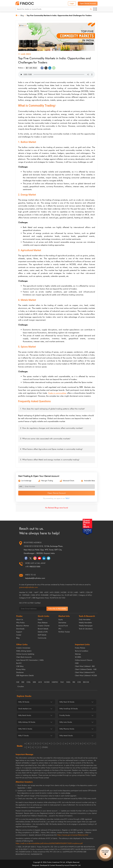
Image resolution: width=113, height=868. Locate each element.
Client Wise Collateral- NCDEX (86, 676)
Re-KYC (19, 663)
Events (40, 620)
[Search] (91, 9)
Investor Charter (44, 626)
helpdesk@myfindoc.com (35, 578)
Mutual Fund (63, 626)
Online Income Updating (25, 654)
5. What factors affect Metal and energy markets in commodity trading (50, 460)
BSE (23, 682)
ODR (77, 663)
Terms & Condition (82, 651)
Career (19, 635)
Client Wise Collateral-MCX (85, 672)
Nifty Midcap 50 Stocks (27, 722)
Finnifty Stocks (65, 715)
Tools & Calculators (86, 629)
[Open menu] (95, 9)
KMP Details (42, 635)
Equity (61, 620)
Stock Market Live (25, 709)
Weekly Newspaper (86, 626)
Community (42, 638)
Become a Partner (23, 626)
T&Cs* (68, 498)
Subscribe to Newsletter (57, 609)
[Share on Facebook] (42, 68)
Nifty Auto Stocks (66, 722)
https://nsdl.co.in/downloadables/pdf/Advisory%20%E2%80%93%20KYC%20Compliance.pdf (49, 843)
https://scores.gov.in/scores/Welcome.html (73, 835)
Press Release (43, 623)
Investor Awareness (23, 648)
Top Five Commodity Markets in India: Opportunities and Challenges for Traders (59, 16)
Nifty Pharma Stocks (67, 729)
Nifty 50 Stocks (24, 702)
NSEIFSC (55, 682)
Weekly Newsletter (85, 623)
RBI (74, 682)
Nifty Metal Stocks (66, 736)
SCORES (78, 657)
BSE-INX (86, 682)
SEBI (34, 682)
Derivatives (62, 623)
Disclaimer (20, 672)
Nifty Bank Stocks (25, 715)
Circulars (21, 687)
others (45, 747)
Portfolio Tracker (64, 632)
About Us (20, 620)
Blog (22, 16)
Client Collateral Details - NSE (86, 669)
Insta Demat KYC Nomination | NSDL (30, 660)
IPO (60, 629)
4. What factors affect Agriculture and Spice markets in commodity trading (51, 449)
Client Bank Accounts (24, 657)
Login (72, 3)
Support (19, 632)
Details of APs (43, 632)
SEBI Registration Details (25, 676)
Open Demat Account (88, 3)
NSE (18, 682)
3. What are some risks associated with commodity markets (45, 439)
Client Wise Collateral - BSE (85, 666)
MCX (40, 682)
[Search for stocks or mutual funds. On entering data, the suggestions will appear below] (54, 9)
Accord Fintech (70, 865)
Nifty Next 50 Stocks (67, 702)
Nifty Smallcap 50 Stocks (69, 709)
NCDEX (47, 682)
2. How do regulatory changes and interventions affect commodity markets (52, 428)
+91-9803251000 (33, 567)
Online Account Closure (84, 660)
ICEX (79, 682)
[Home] (17, 15)
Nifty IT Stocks (23, 736)
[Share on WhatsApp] (54, 68)
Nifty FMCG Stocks (25, 729)
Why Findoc (20, 623)
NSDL (68, 682)
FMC (62, 682)
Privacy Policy (21, 669)
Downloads (20, 629)
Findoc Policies (80, 648)
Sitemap (78, 654)
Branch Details (43, 629)
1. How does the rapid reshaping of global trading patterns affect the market (52, 409)
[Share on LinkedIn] (50, 68)
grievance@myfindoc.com (29, 587)
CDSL (29, 682)
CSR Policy (20, 666)
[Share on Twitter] (46, 68)
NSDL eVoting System (24, 651)
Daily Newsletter (85, 620)
